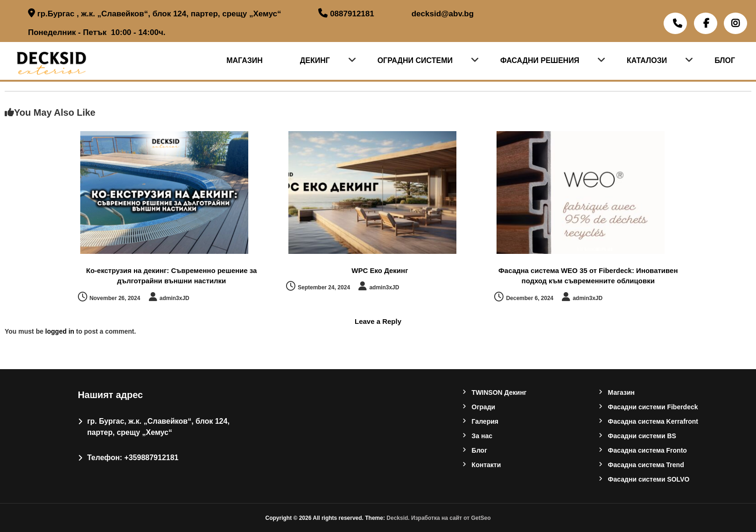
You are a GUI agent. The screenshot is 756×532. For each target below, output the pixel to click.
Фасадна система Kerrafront (653, 421)
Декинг (315, 60)
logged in (60, 331)
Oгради (484, 407)
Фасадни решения (540, 60)
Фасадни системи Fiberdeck (653, 407)
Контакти (486, 465)
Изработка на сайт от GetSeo (451, 518)
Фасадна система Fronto (647, 450)
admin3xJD (175, 298)
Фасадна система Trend (646, 465)
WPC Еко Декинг (380, 270)
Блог (725, 60)
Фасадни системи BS (642, 436)
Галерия (485, 421)
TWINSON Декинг (499, 392)
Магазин (245, 60)
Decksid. (399, 518)
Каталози (647, 60)
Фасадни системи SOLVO (649, 479)
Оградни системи (415, 60)
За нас (482, 436)
